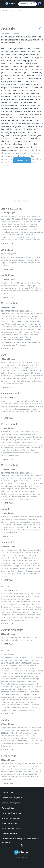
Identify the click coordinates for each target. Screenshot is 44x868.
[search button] (34, 4)
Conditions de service (10, 834)
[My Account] (40, 4)
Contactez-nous (7, 793)
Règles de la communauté (11, 818)
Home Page (6, 11)
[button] (3, 4)
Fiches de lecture (8, 808)
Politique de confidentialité (11, 829)
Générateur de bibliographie (12, 798)
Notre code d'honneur (10, 823)
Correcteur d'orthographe (11, 803)
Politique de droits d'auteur (11, 813)
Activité (17, 11)
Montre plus (22, 160)
